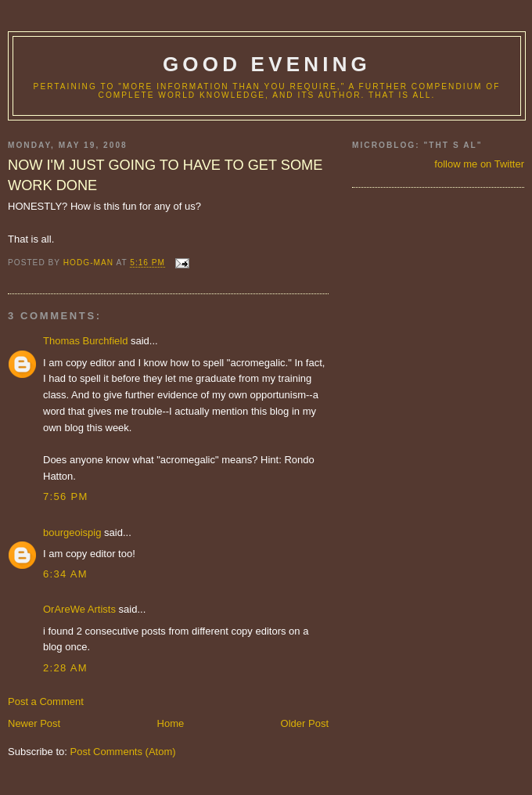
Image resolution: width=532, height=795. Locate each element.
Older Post (305, 723)
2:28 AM (65, 668)
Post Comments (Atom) (123, 752)
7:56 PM (66, 496)
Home (171, 723)
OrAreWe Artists (79, 609)
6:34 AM (65, 574)
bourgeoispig (72, 532)
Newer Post (34, 723)
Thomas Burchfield (85, 341)
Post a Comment (46, 701)
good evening (267, 64)
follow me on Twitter (479, 164)
